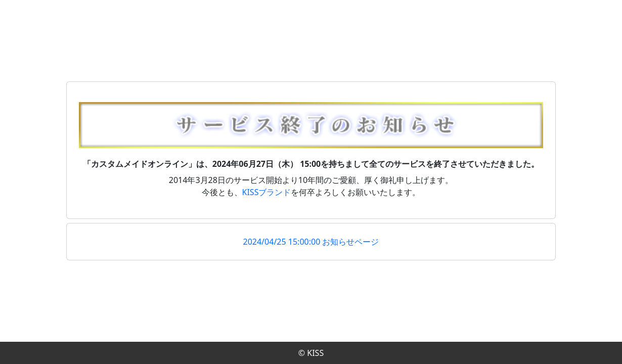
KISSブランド (267, 192)
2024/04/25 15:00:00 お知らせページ (311, 242)
